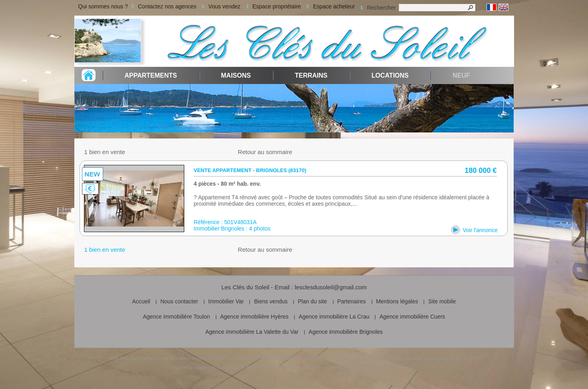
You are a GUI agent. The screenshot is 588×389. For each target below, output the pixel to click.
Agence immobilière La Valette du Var (252, 332)
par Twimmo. (402, 367)
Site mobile (442, 301)
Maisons (236, 75)
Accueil (141, 301)
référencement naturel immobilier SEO (351, 367)
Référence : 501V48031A (225, 222)
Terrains (311, 75)
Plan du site (312, 301)
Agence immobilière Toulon (176, 317)
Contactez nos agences (167, 6)
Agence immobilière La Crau (334, 317)
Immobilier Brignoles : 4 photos (232, 229)
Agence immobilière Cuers (412, 317)
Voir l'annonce (480, 230)
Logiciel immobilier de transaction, (207, 367)
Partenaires (352, 301)
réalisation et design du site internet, (277, 367)
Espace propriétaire (277, 6)
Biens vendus (271, 301)
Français (491, 7)
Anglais (503, 7)
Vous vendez (224, 6)
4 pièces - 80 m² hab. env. (227, 184)
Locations (390, 75)
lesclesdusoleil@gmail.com (331, 287)
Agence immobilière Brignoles (346, 332)
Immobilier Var (226, 301)
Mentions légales (397, 301)
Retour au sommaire (265, 152)
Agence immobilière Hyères (254, 317)
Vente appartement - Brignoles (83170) (250, 170)
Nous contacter (179, 301)
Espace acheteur (334, 6)
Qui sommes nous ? (103, 6)
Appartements (151, 75)
